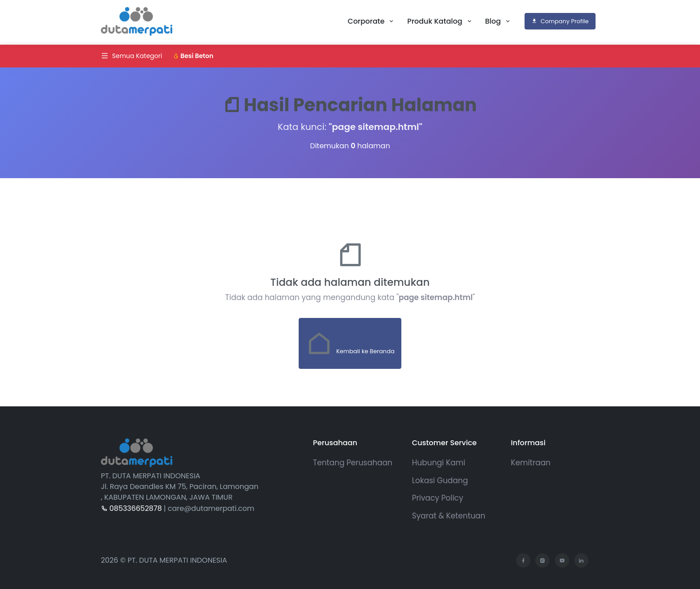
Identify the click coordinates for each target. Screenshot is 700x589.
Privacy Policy (438, 498)
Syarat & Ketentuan (449, 516)
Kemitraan (531, 463)
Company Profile (560, 21)
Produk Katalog (435, 21)
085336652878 (131, 508)
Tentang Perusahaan (353, 463)
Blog (494, 21)
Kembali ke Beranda (350, 343)
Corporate (367, 21)
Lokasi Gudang (440, 480)
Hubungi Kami (439, 463)
